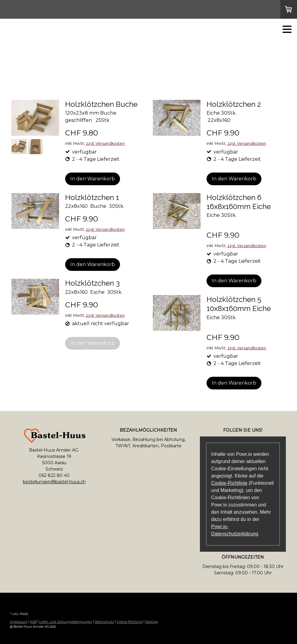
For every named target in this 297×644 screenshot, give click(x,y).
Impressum (19, 622)
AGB (33, 622)
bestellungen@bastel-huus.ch (54, 482)
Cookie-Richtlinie (229, 483)
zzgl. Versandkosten (105, 143)
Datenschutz (104, 622)
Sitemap (152, 622)
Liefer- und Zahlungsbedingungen (66, 622)
